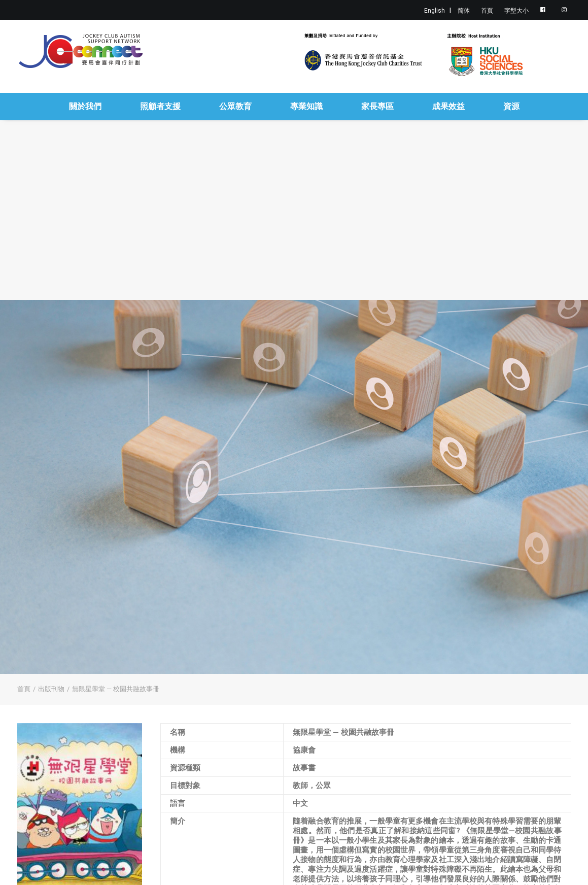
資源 (511, 106)
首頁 (487, 11)
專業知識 (306, 106)
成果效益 (448, 106)
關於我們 (85, 106)
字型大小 (516, 11)
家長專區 (377, 106)
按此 (300, 828)
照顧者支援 (160, 106)
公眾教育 (235, 106)
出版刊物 (51, 544)
